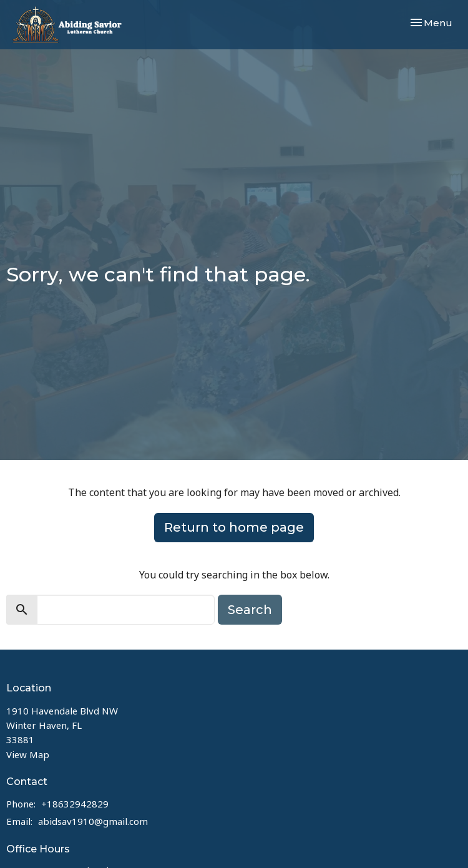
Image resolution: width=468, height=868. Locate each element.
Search (250, 610)
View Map (28, 754)
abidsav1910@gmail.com (93, 821)
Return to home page (234, 527)
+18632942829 (75, 804)
